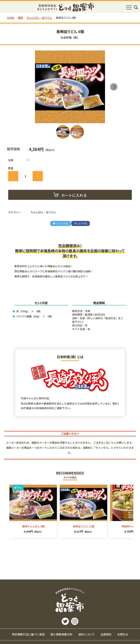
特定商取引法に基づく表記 (28, 634)
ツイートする (61, 223)
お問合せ (123, 634)
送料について (86, 634)
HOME (11, 18)
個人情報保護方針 (61, 634)
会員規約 (106, 634)
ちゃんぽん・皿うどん (39, 18)
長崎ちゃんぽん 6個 (33, 526)
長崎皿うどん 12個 (84, 526)
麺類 (20, 18)
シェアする (81, 223)
